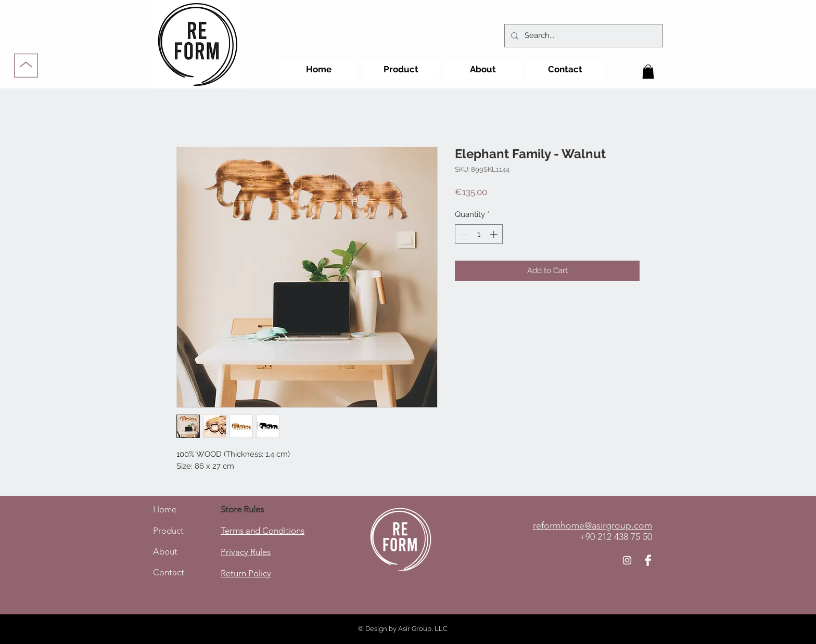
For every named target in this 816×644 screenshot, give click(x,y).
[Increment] (495, 234)
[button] (648, 72)
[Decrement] (463, 234)
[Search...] (583, 36)
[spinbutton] (479, 234)
